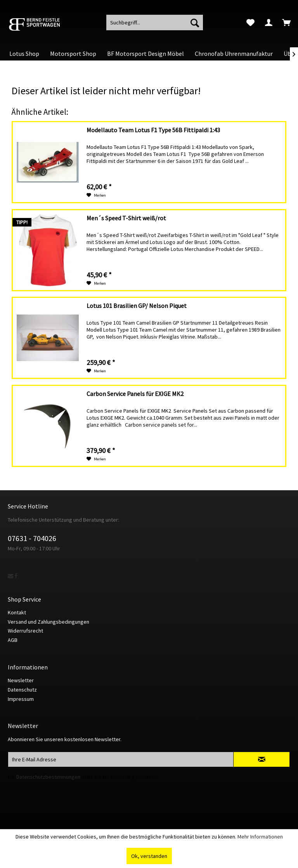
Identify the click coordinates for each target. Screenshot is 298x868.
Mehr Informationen (260, 837)
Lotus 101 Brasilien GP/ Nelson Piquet (137, 306)
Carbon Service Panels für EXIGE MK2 (135, 394)
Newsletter (21, 680)
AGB (13, 640)
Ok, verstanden (149, 856)
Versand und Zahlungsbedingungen (49, 622)
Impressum (21, 699)
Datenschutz (22, 690)
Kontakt (17, 612)
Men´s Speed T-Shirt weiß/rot (126, 218)
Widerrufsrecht (25, 631)
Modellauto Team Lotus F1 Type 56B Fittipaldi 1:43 (153, 130)
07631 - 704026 (32, 538)
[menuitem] (250, 22)
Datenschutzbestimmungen (48, 777)
